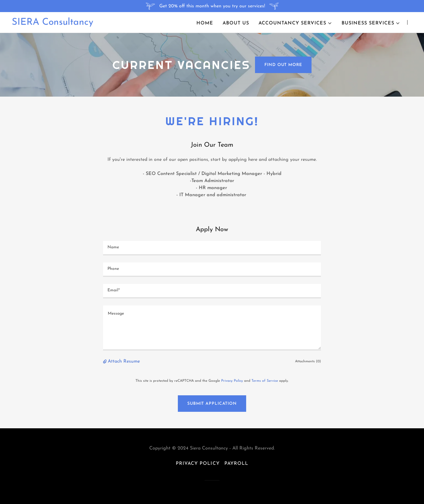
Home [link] (205, 23)
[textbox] (212, 248)
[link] (53, 24)
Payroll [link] (236, 464)
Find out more (283, 65)
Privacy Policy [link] (232, 381)
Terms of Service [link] (265, 381)
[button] (295, 23)
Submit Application (212, 404)
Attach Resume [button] (124, 361)
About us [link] (236, 23)
